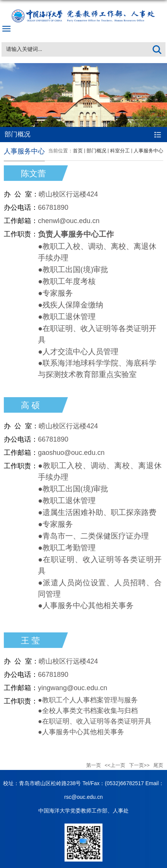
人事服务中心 (148, 151)
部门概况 (96, 151)
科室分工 (120, 151)
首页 (78, 151)
